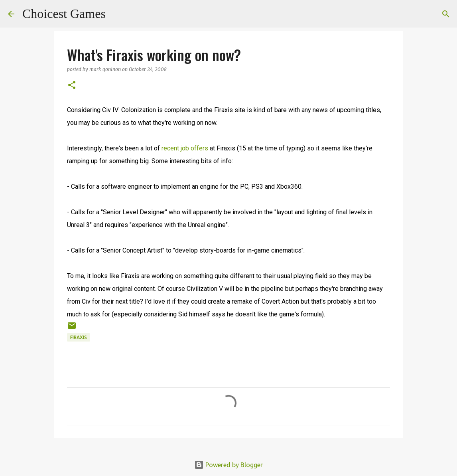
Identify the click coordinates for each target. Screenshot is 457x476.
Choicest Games (64, 14)
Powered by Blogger (228, 465)
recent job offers (185, 148)
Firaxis (79, 337)
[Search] (117, 14)
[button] (72, 86)
